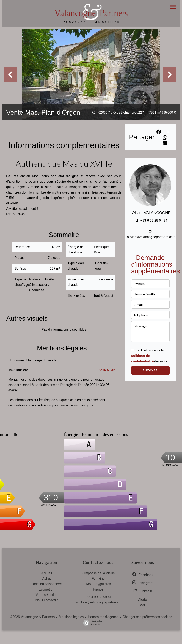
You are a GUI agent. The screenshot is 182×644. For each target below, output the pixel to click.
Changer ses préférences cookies (147, 617)
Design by (92, 623)
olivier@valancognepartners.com (151, 237)
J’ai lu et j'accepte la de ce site (149, 356)
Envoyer (150, 370)
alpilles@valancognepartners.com (101, 602)
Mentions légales (71, 617)
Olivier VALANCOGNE (151, 213)
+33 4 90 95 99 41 (98, 597)
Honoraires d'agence (103, 617)
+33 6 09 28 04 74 (154, 220)
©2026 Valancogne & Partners (32, 617)
